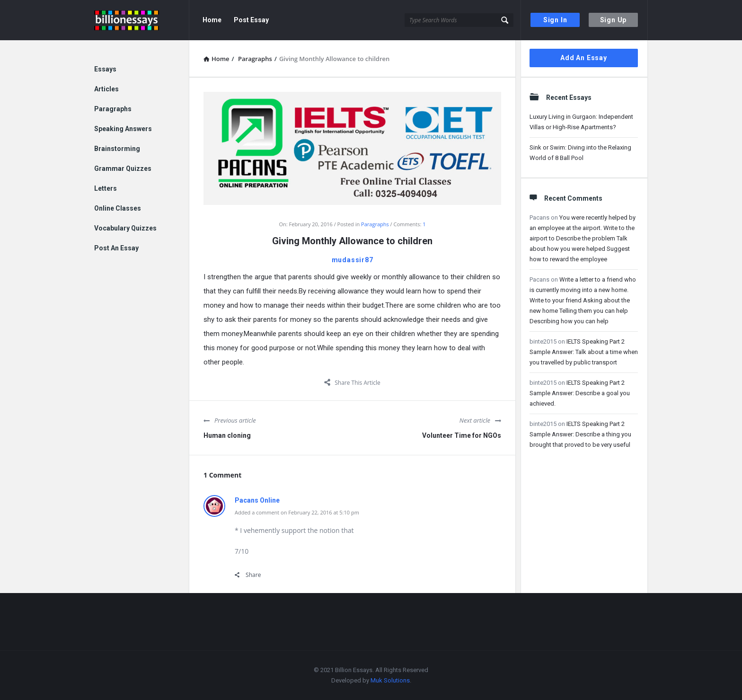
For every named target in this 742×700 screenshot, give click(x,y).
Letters (106, 188)
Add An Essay (584, 58)
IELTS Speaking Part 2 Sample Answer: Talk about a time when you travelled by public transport (584, 352)
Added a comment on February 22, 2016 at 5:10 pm (297, 512)
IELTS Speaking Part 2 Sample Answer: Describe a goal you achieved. (580, 393)
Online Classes (118, 208)
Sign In (555, 20)
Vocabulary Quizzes (125, 228)
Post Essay (251, 20)
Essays (105, 69)
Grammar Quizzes (123, 168)
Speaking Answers (123, 129)
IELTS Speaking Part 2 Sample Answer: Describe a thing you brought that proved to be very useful (580, 434)
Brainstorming (117, 149)
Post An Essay (116, 248)
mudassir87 (353, 260)
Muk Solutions (390, 680)
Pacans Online (257, 500)
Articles (106, 89)
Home (212, 20)
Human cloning (227, 435)
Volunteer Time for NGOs (462, 435)
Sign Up (614, 20)
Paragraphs (375, 224)
